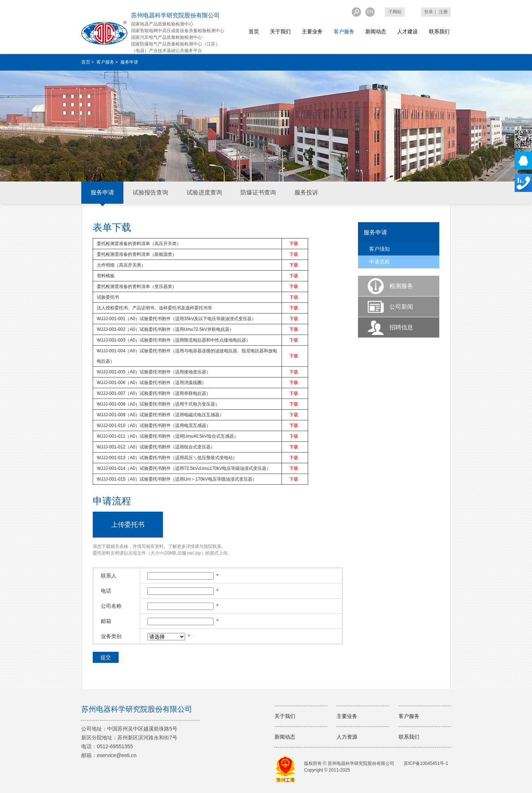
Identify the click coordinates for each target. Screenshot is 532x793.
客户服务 (344, 31)
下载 (294, 244)
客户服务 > (108, 62)
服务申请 (102, 192)
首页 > (88, 62)
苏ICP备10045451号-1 (426, 763)
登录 (429, 12)
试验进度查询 (204, 192)
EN (370, 12)
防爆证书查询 (258, 192)
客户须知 (379, 249)
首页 (254, 31)
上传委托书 (128, 525)
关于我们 (280, 31)
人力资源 (347, 737)
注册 (443, 12)
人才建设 (407, 31)
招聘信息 (401, 327)
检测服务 (401, 286)
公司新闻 (401, 307)
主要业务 (312, 31)
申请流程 (379, 262)
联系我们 (439, 31)
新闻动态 (376, 31)
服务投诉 (306, 192)
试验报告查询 (150, 192)
